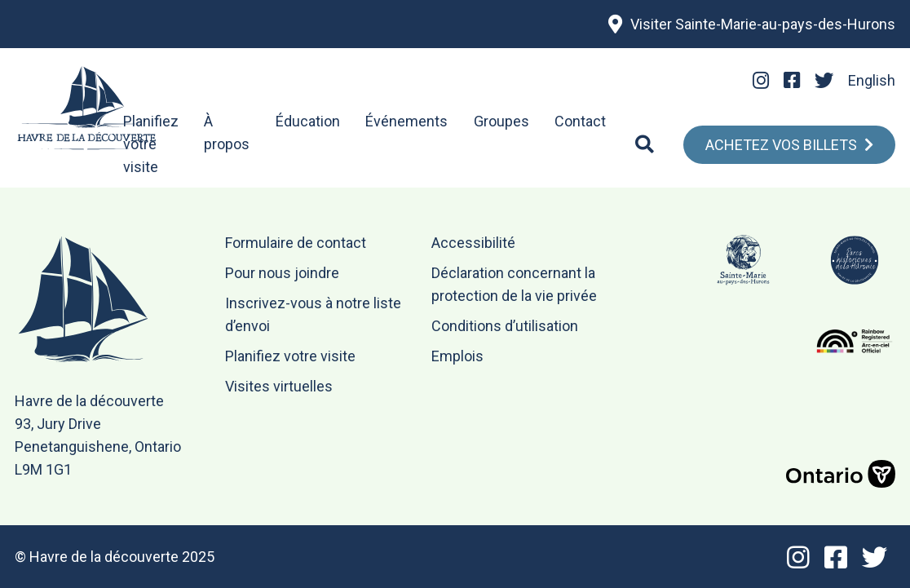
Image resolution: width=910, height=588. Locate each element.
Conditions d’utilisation (505, 326)
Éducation (308, 121)
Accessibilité (473, 243)
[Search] (645, 144)
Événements (406, 121)
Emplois (457, 356)
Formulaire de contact (296, 243)
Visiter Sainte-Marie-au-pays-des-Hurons (763, 24)
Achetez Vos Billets (781, 145)
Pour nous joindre (282, 273)
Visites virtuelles (279, 386)
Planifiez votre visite (151, 144)
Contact (580, 121)
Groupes (501, 121)
